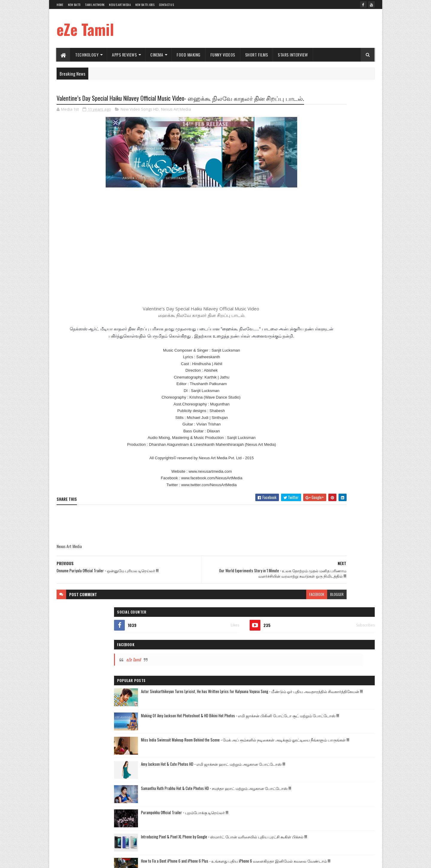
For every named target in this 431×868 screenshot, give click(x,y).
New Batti (74, 5)
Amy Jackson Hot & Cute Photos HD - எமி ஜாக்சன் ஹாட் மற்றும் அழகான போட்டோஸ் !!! (337, 270)
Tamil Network (95, 5)
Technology (87, 55)
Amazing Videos (330, 522)
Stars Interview (293, 55)
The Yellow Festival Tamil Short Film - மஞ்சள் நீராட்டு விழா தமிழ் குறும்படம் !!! (340, 419)
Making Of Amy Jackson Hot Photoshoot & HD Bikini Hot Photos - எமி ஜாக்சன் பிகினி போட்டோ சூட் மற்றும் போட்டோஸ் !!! (340, 214)
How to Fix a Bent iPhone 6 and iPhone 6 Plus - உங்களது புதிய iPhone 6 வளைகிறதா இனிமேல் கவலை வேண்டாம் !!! (340, 370)
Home (60, 5)
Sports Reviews (293, 553)
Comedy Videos (293, 511)
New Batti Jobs (145, 5)
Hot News (303, 439)
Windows (318, 553)
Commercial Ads (358, 501)
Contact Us (166, 5)
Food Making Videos (326, 511)
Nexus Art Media (120, 5)
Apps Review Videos (296, 501)
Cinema (157, 55)
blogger (259, 618)
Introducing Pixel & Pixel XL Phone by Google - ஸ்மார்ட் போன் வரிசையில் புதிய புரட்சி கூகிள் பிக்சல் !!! (340, 344)
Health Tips (319, 543)
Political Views (345, 543)
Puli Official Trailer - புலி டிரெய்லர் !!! (336, 388)
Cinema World (328, 501)
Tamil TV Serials (313, 470)
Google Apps (313, 532)
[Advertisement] (266, 28)
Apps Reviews (125, 55)
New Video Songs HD (140, 121)
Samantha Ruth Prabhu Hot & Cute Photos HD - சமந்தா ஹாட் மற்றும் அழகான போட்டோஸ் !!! (340, 295)
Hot (285, 522)
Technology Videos (296, 491)
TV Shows (289, 532)
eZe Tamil (85, 29)
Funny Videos (223, 55)
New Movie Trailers (348, 480)
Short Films (257, 55)
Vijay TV (288, 470)
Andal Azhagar (343, 470)
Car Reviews (357, 522)
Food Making (189, 55)
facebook (239, 618)
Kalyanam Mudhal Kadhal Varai (304, 480)
